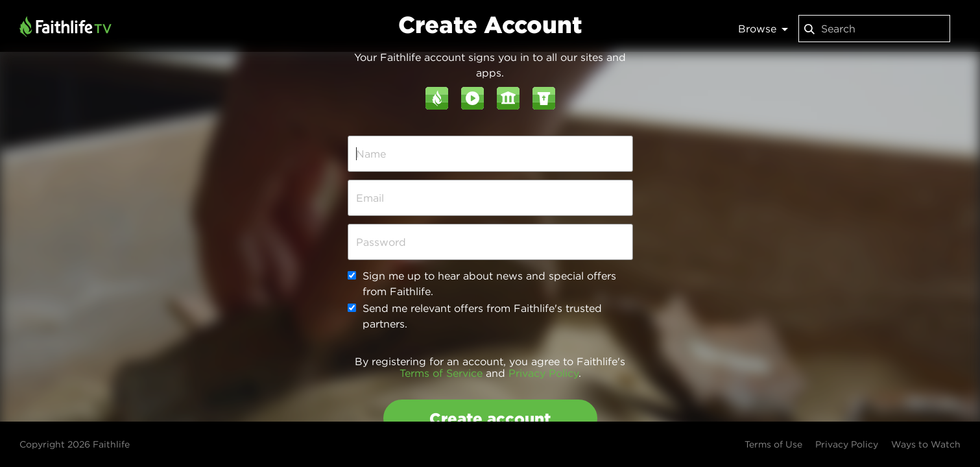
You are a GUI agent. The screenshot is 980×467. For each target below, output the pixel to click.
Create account (490, 418)
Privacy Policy (544, 373)
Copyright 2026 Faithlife (75, 444)
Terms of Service (441, 373)
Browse (763, 29)
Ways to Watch (926, 444)
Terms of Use (773, 444)
